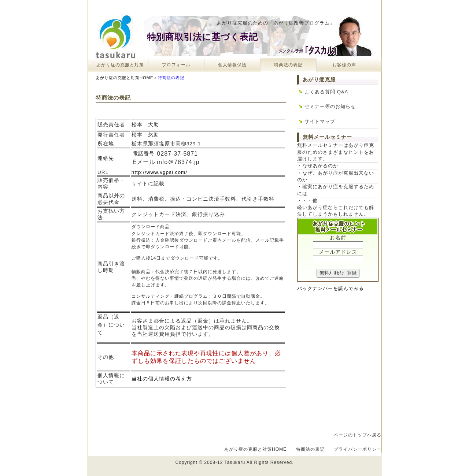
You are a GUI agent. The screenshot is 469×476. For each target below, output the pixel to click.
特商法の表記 (288, 65)
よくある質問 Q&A (326, 92)
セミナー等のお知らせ (330, 106)
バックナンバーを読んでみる (330, 288)
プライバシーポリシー (358, 449)
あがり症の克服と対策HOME (125, 78)
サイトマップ (320, 121)
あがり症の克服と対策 (120, 65)
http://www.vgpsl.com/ (159, 172)
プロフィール (176, 65)
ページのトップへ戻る (358, 435)
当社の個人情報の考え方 (162, 379)
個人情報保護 (232, 65)
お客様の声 (344, 65)
